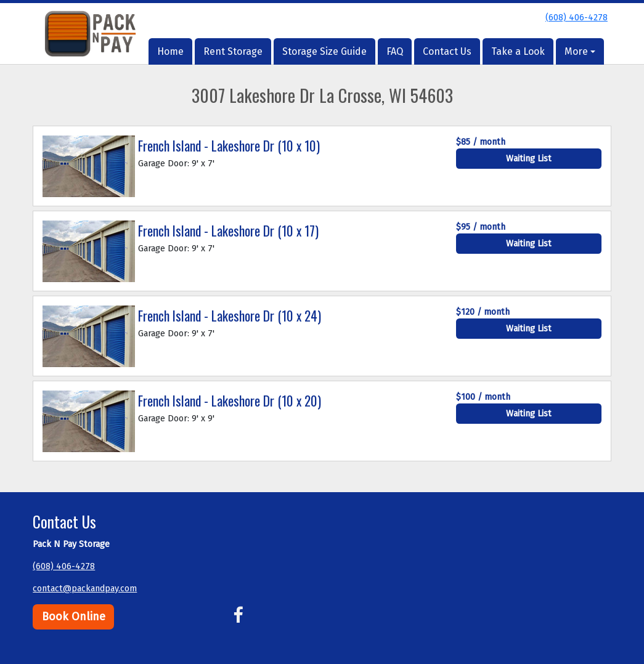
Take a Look (518, 51)
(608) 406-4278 (577, 18)
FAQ (395, 51)
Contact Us (447, 51)
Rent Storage (233, 51)
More (576, 51)
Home (170, 51)
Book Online (74, 617)
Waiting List (529, 159)
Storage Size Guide (324, 51)
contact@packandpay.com (85, 589)
